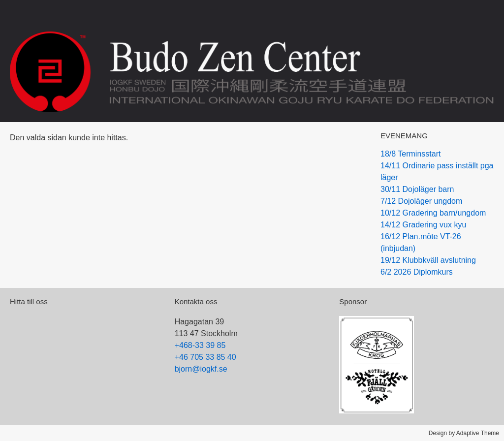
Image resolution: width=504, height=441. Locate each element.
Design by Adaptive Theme (464, 433)
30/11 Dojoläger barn (417, 189)
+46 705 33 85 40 (205, 357)
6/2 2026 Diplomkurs (417, 272)
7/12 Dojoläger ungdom (421, 201)
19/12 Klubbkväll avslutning (428, 260)
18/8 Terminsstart (410, 154)
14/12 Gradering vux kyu (423, 225)
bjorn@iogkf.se (201, 369)
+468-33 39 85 (200, 345)
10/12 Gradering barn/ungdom (433, 213)
